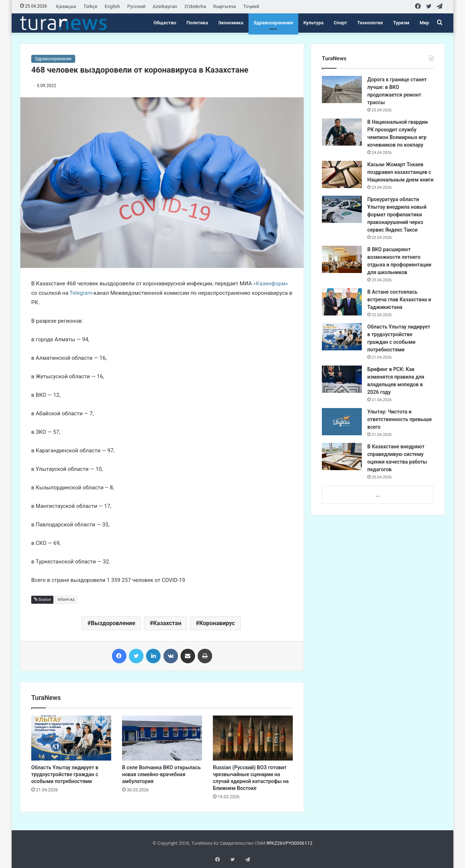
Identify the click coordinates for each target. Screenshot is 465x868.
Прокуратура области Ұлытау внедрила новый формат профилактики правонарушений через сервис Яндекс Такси (397, 215)
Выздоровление (113, 623)
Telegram (81, 293)
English (112, 6)
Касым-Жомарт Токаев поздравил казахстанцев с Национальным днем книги (400, 172)
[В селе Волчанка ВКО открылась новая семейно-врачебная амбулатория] (162, 738)
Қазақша (66, 6)
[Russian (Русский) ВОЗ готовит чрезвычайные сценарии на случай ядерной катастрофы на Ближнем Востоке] (253, 738)
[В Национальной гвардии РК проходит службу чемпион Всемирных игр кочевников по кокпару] (342, 132)
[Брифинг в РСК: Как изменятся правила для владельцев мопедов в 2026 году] (342, 379)
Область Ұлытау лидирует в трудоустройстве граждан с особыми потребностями (65, 774)
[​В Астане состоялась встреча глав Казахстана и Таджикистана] (342, 302)
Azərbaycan (165, 6)
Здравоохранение (273, 23)
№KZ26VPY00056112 (289, 843)
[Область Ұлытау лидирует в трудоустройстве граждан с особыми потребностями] (71, 738)
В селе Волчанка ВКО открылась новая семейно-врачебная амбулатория (161, 774)
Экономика (231, 23)
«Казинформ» (271, 284)
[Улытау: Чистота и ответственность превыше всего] (342, 422)
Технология (370, 23)
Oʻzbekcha (195, 6)
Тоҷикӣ (251, 6)
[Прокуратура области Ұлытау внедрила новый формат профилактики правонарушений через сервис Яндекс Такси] (342, 209)
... (378, 495)
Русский (136, 6)
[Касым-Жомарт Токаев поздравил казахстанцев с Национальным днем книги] (342, 174)
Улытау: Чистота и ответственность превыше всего (400, 419)
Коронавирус (217, 623)
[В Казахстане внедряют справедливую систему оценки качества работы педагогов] (342, 457)
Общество (165, 23)
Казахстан (167, 623)
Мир (424, 23)
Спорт (341, 23)
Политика (197, 23)
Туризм (401, 23)
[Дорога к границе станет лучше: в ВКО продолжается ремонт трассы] (342, 89)
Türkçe (90, 6)
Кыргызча (225, 6)
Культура (314, 23)
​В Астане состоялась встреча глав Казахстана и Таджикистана (399, 299)
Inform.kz (66, 600)
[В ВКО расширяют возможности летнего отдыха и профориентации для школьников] (342, 259)
